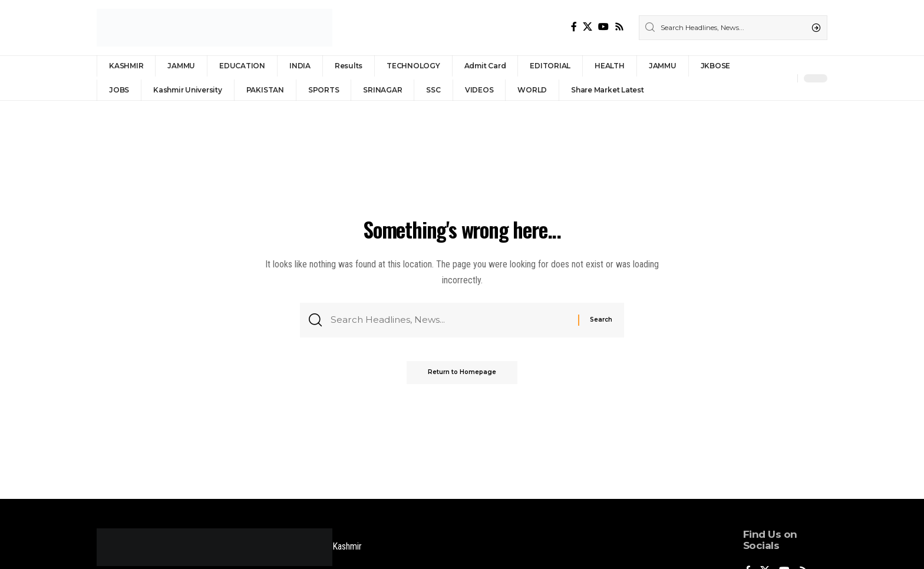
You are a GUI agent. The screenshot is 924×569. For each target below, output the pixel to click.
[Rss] (619, 27)
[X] (588, 27)
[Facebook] (574, 27)
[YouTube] (603, 27)
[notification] (786, 78)
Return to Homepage (462, 374)
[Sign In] (763, 78)
